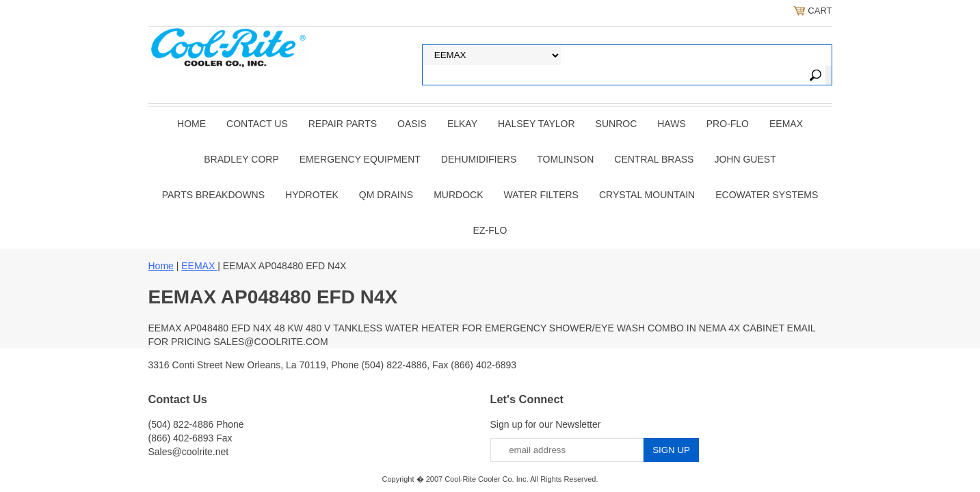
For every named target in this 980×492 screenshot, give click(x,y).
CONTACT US (257, 124)
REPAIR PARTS (343, 124)
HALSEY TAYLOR (537, 124)
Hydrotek (312, 195)
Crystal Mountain (647, 195)
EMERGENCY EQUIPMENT (360, 159)
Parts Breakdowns (213, 195)
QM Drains (386, 195)
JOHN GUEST (745, 159)
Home (191, 124)
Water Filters (541, 195)
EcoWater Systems (767, 195)
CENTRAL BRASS (654, 159)
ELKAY (462, 124)
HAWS (671, 124)
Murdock (458, 195)
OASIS (412, 124)
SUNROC (617, 124)
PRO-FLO (728, 124)
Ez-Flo (490, 230)
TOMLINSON (565, 159)
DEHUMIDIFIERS (479, 159)
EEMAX (786, 124)
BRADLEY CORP (241, 159)
